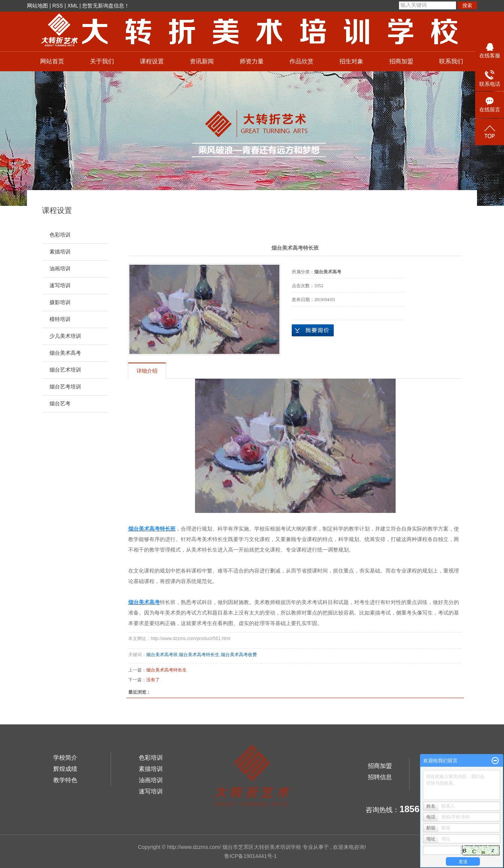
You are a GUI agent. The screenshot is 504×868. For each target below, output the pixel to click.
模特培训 (60, 319)
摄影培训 (60, 302)
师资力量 (252, 61)
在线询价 (313, 330)
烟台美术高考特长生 (199, 655)
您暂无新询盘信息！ (106, 6)
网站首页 (52, 61)
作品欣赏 (301, 61)
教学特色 (65, 780)
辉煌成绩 (65, 769)
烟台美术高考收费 (239, 655)
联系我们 (451, 61)
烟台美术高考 (65, 353)
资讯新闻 (202, 61)
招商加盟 (401, 61)
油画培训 (60, 269)
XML (73, 6)
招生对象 (351, 61)
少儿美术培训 (65, 336)
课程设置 (152, 61)
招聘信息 (380, 777)
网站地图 (37, 6)
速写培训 (60, 286)
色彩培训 (60, 235)
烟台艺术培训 (65, 370)
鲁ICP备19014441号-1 (250, 856)
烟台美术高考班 (162, 655)
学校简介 (65, 758)
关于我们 (102, 61)
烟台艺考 (60, 404)
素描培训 (60, 252)
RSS (58, 6)
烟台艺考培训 (65, 387)
